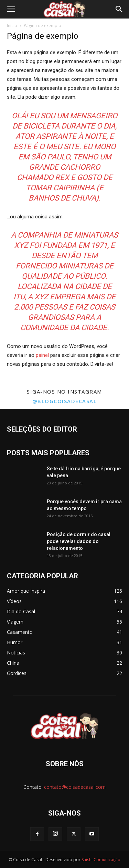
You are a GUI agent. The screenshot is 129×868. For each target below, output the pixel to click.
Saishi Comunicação (101, 860)
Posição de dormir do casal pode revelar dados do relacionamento (79, 541)
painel (42, 355)
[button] (11, 9)
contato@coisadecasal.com (75, 787)
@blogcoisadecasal (65, 401)
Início (12, 26)
